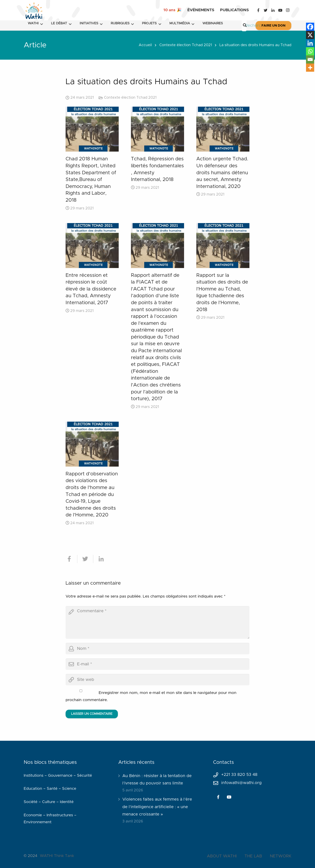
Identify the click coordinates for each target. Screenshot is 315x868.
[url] (157, 680)
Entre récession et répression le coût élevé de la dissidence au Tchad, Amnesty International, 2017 (91, 289)
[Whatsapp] (310, 51)
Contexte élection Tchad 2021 (186, 45)
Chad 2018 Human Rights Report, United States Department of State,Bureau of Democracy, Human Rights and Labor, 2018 (91, 180)
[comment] (157, 622)
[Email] (310, 59)
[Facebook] (258, 10)
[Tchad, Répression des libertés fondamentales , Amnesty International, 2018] (157, 129)
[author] (157, 649)
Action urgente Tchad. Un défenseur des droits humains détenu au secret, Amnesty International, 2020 (222, 173)
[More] (310, 68)
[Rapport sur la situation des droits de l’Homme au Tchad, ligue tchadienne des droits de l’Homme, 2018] (223, 246)
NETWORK (281, 856)
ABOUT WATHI (222, 856)
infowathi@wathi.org (241, 783)
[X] (310, 35)
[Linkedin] (310, 43)
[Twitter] (266, 10)
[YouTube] (280, 10)
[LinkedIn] (273, 10)
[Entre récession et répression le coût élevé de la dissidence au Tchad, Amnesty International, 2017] (92, 246)
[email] (157, 664)
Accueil (145, 45)
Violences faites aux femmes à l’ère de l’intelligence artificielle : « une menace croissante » (157, 807)
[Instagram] (288, 10)
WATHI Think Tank (57, 856)
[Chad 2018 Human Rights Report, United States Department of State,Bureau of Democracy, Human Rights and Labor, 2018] (92, 129)
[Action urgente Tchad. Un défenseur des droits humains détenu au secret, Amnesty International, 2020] (223, 129)
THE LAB (253, 856)
